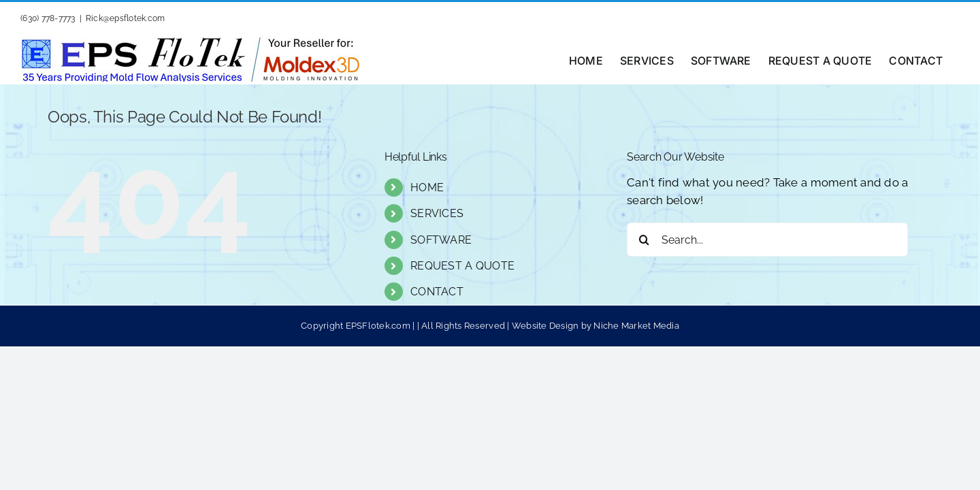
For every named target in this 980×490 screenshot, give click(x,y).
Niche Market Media (636, 326)
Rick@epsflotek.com (126, 18)
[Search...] (767, 240)
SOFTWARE (441, 240)
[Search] (644, 240)
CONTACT (437, 292)
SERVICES (437, 213)
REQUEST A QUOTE (462, 266)
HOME (427, 187)
